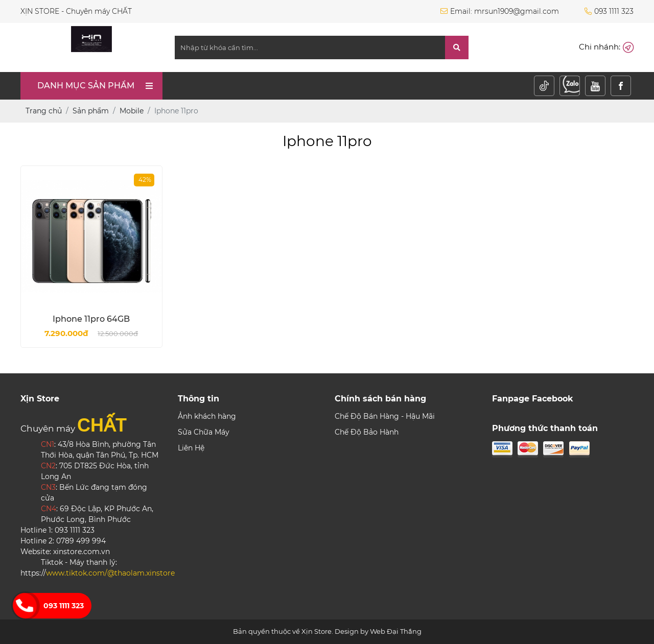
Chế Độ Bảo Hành (367, 432)
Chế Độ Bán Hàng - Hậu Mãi (385, 416)
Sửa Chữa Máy (204, 432)
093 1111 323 (64, 606)
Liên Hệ (191, 448)
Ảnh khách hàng (207, 416)
